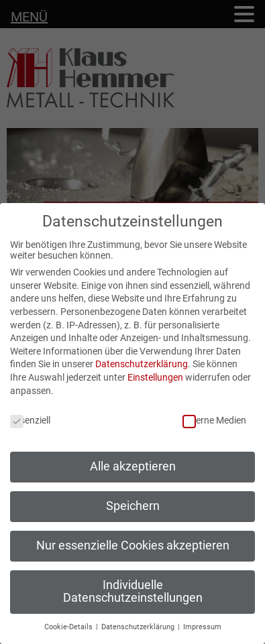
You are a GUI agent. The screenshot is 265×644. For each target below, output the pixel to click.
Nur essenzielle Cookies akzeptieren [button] (133, 545)
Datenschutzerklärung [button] (139, 627)
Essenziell (30, 420)
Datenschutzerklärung (142, 364)
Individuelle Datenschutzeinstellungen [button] (133, 592)
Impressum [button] (202, 627)
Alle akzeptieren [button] (133, 466)
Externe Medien (214, 420)
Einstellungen (155, 377)
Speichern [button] (133, 506)
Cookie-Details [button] (69, 627)
